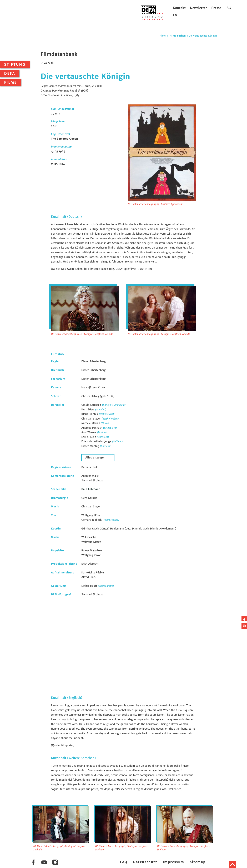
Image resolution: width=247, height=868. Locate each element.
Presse (216, 8)
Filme (11, 82)
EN (175, 15)
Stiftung (15, 64)
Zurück (47, 63)
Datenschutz (145, 862)
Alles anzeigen (96, 458)
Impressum (174, 862)
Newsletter (198, 8)
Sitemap (198, 862)
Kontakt (179, 8)
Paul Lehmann (91, 489)
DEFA (10, 73)
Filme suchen (178, 36)
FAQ (124, 862)
